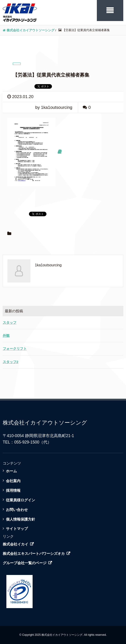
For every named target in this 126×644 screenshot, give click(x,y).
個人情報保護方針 (21, 519)
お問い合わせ (17, 510)
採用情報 (13, 490)
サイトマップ (17, 529)
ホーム (11, 471)
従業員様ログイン (21, 500)
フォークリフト (15, 349)
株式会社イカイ (15, 544)
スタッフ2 (10, 362)
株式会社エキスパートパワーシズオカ (34, 554)
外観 (6, 335)
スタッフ (10, 322)
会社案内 (13, 481)
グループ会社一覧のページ (25, 563)
